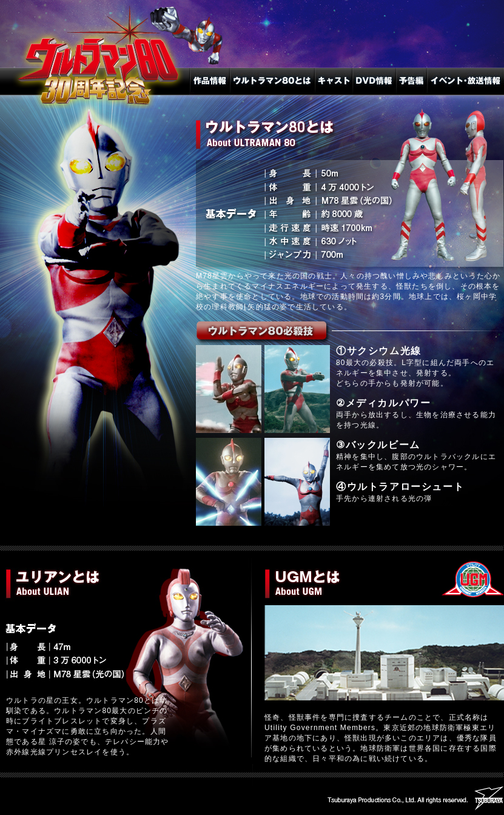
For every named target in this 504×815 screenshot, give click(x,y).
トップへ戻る (95, 88)
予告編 (412, 81)
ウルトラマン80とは (272, 81)
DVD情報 (374, 81)
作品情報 (210, 81)
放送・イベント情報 (465, 81)
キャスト (334, 81)
